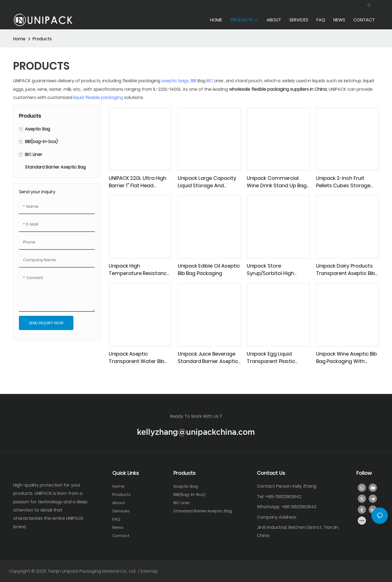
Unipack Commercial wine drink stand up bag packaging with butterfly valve (277, 181)
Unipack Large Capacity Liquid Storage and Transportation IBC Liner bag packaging (207, 181)
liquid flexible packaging (98, 97)
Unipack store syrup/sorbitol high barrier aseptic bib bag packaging (274, 269)
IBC (210, 80)
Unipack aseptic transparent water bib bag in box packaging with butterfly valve (137, 357)
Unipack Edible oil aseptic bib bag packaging (209, 269)
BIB (194, 80)
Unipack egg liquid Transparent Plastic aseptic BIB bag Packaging (271, 357)
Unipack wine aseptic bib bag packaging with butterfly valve (347, 357)
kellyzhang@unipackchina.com (196, 431)
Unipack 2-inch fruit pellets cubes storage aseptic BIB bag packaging (343, 181)
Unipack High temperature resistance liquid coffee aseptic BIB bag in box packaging (139, 269)
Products (42, 39)
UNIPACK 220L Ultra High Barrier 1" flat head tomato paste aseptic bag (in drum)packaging (138, 181)
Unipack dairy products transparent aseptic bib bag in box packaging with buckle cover (346, 269)
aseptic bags (175, 80)
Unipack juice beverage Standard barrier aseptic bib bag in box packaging (208, 357)
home (19, 39)
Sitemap (149, 571)
